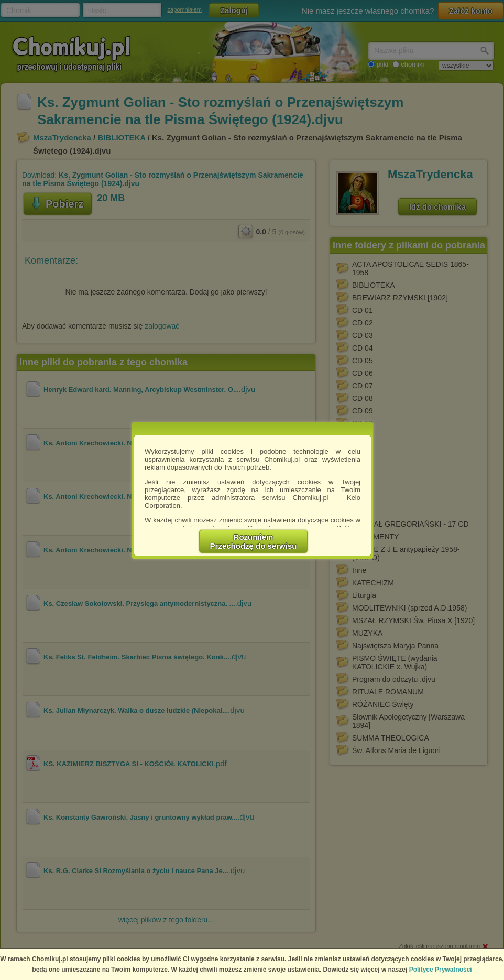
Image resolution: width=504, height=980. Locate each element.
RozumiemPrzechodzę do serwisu (254, 541)
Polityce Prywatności (441, 970)
